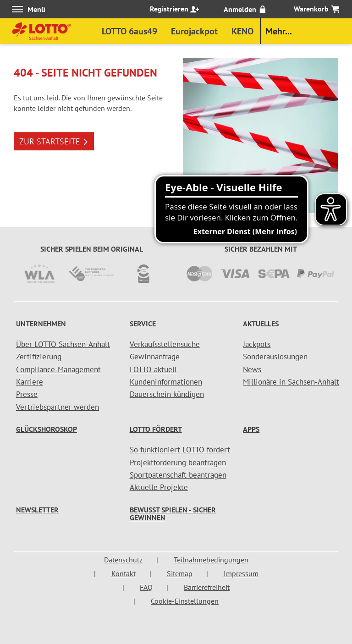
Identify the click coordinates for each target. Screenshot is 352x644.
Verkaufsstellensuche (165, 344)
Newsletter (37, 510)
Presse (27, 394)
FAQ (146, 587)
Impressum (241, 573)
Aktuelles (261, 324)
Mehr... (279, 31)
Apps (251, 429)
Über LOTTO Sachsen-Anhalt (63, 344)
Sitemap (180, 573)
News (252, 369)
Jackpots (257, 344)
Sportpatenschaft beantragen (178, 475)
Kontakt (124, 573)
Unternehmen (41, 324)
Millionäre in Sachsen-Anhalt (291, 382)
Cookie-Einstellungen (185, 601)
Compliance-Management (58, 369)
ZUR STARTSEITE (54, 141)
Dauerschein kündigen (167, 394)
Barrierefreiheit (207, 587)
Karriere (30, 382)
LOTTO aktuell (153, 369)
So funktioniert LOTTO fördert (180, 450)
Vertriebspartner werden (58, 407)
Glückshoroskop (47, 429)
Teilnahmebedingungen (211, 560)
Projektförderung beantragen (178, 462)
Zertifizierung (39, 357)
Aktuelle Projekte (159, 487)
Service (143, 324)
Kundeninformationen (166, 382)
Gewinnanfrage (155, 357)
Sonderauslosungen (275, 357)
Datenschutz (123, 560)
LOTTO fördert (156, 429)
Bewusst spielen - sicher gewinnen (173, 514)
